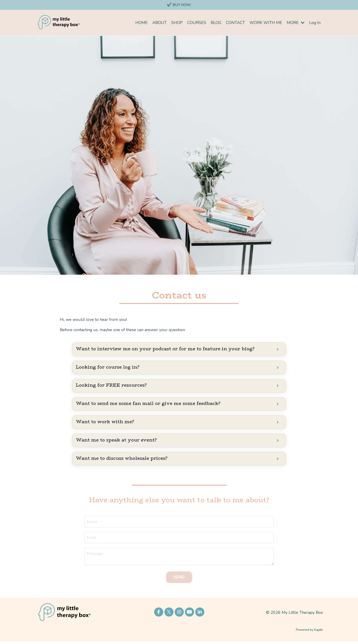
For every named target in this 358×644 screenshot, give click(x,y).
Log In (315, 23)
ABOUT (159, 23)
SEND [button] (179, 580)
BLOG (215, 23)
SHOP (176, 23)
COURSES (196, 23)
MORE (295, 23)
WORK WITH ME (266, 23)
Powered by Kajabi (309, 632)
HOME (141, 23)
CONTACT (235, 23)
